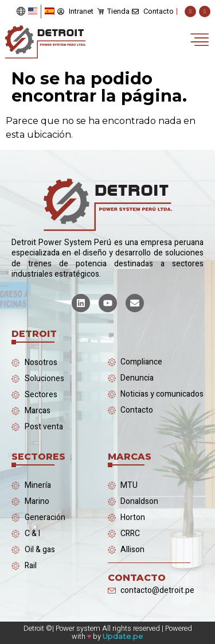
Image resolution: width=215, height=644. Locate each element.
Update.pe (123, 636)
